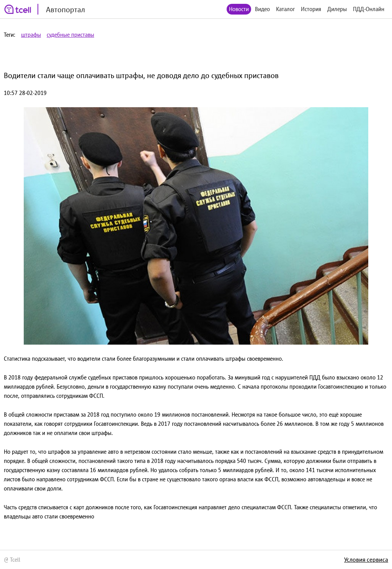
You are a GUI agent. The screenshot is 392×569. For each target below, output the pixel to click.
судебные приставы (70, 35)
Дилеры (337, 9)
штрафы (31, 35)
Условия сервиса (366, 559)
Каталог (285, 9)
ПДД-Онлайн (369, 9)
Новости (239, 9)
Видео (262, 9)
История (311, 9)
